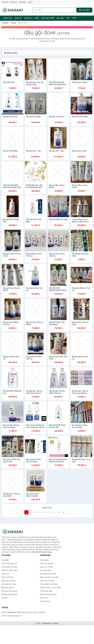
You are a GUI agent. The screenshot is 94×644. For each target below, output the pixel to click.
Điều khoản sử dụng (9, 567)
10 (63, 512)
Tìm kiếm (84, 10)
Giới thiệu (22, 2)
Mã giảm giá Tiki (8, 588)
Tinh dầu (60, 18)
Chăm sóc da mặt (47, 563)
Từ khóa (13, 23)
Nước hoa (44, 598)
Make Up (18, 18)
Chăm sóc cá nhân (47, 581)
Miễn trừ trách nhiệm (10, 570)
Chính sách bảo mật (9, 563)
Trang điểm (44, 560)
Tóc (68, 18)
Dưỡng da (28, 18)
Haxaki (56, 623)
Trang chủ (5, 2)
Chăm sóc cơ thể (46, 567)
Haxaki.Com (47, 623)
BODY (37, 18)
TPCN (74, 18)
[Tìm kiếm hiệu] (54, 10)
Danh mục (14, 2)
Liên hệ (30, 2)
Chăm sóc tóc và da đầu (49, 577)
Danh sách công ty (9, 581)
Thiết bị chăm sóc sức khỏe (50, 588)
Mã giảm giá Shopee (9, 594)
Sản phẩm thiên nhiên (48, 574)
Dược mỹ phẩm (48, 18)
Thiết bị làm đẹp (46, 591)
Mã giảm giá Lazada (9, 591)
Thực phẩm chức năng (49, 584)
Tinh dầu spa (45, 601)
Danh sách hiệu (8, 577)
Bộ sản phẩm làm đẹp (48, 594)
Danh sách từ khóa (9, 584)
